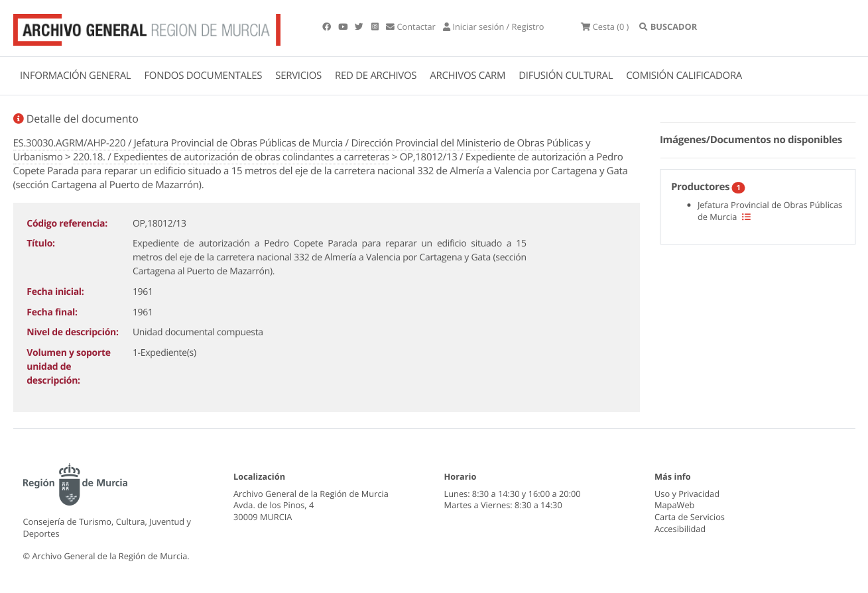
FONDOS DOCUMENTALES (203, 76)
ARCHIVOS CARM (467, 76)
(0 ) (605, 27)
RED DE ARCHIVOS (376, 76)
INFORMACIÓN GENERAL (75, 76)
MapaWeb (674, 505)
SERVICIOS (298, 76)
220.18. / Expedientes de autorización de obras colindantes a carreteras (231, 157)
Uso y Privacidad (687, 494)
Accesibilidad (680, 529)
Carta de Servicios (690, 517)
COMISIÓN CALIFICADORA (684, 76)
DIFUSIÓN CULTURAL (566, 76)
